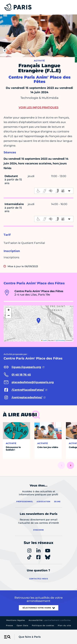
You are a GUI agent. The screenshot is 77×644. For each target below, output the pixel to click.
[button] (38, 321)
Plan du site (64, 625)
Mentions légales (16, 620)
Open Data (22, 625)
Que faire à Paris (30, 637)
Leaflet (44, 340)
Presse (10, 625)
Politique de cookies (43, 625)
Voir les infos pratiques (38, 107)
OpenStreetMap (60, 340)
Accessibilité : (50, 620)
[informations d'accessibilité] (54, 191)
